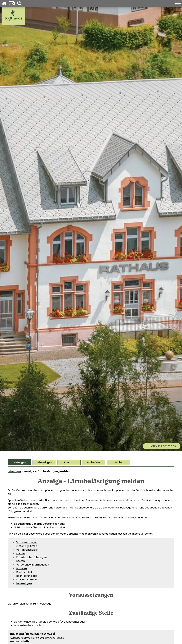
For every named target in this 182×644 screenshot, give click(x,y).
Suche (118, 462)
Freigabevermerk (27, 580)
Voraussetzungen (27, 542)
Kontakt (69, 462)
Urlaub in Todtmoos (162, 446)
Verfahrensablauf (27, 550)
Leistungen (19, 462)
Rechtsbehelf (24, 572)
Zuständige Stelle (27, 546)
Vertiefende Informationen (33, 565)
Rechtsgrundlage (27, 576)
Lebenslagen (44, 462)
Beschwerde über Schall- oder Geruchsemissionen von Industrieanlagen (73, 534)
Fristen (20, 553)
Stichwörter (94, 462)
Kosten (21, 561)
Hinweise (22, 568)
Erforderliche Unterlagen (31, 557)
